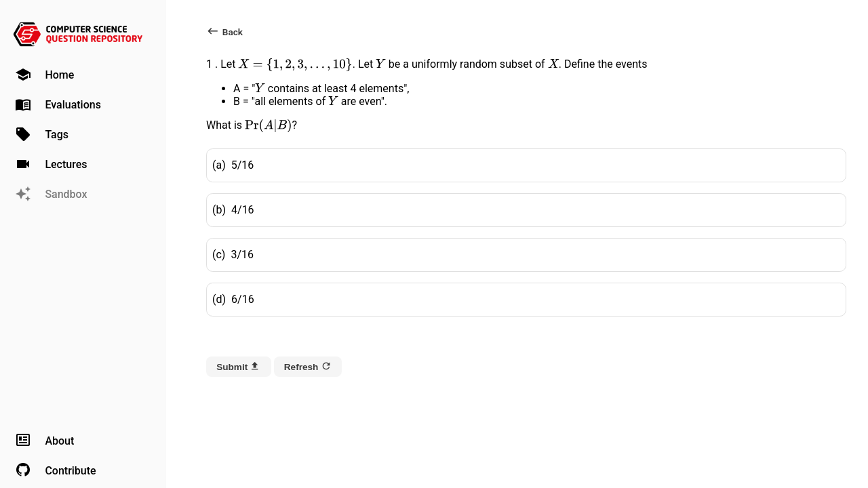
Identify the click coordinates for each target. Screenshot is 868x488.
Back (224, 32)
